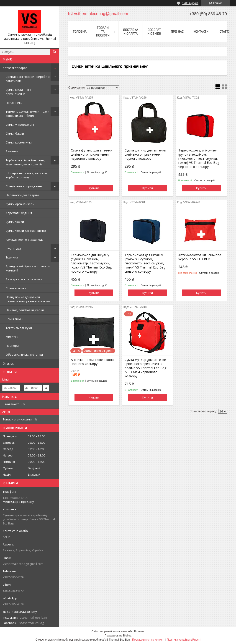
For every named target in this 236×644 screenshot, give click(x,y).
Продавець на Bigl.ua (118, 636)
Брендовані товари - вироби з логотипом (28, 79)
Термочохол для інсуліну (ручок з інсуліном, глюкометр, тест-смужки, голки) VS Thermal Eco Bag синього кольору (145, 263)
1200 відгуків (190, 3)
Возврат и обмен (154, 32)
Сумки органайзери (20, 204)
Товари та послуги (103, 31)
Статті (225, 31)
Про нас (177, 31)
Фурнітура (13, 248)
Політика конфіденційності (184, 640)
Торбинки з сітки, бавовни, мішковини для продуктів (25, 162)
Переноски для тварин (22, 195)
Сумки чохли (15, 222)
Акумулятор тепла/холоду (25, 240)
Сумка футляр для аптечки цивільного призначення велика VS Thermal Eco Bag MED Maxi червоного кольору (145, 368)
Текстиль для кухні (19, 328)
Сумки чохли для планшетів (26, 231)
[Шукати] (55, 52)
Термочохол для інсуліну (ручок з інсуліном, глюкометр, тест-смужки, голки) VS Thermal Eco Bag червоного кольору (199, 159)
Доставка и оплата (131, 32)
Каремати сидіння (19, 213)
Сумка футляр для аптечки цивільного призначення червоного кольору (92, 154)
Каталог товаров (15, 68)
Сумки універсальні (20, 125)
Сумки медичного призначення (18, 92)
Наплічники (14, 103)
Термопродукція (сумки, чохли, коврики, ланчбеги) (28, 114)
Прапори (12, 346)
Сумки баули (15, 133)
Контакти (201, 31)
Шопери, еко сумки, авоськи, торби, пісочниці (27, 175)
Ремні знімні (14, 319)
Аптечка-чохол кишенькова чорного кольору (92, 362)
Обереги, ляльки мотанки (24, 355)
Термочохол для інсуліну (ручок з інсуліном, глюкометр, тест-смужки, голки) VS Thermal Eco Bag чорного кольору (91, 263)
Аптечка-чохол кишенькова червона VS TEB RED (200, 257)
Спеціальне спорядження (24, 186)
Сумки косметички (19, 142)
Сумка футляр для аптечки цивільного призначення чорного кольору (145, 154)
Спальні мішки (16, 288)
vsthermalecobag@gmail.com (23, 564)
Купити (94, 188)
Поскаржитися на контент (148, 640)
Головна (80, 31)
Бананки (12, 151)
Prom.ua (139, 631)
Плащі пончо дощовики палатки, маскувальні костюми (28, 299)
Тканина (12, 257)
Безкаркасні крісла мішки (24, 279)
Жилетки (12, 337)
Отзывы (9, 363)
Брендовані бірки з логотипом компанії (28, 268)
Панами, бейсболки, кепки (25, 310)
